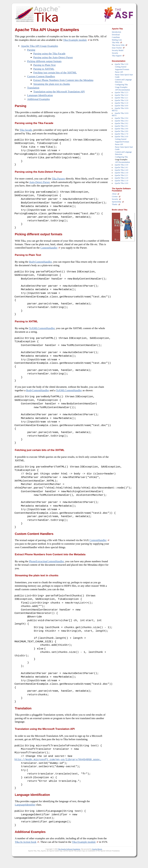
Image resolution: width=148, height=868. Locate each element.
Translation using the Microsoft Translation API (59, 92)
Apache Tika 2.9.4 (121, 118)
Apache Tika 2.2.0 (121, 178)
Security (115, 53)
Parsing (31, 50)
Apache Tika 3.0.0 (121, 106)
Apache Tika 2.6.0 (121, 136)
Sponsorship (116, 202)
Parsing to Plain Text (44, 65)
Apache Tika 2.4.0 (121, 170)
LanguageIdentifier (25, 813)
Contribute (116, 37)
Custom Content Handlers (41, 76)
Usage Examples (121, 87)
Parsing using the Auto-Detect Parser (53, 57)
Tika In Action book (26, 850)
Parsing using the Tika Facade (49, 54)
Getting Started (121, 67)
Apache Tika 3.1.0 (121, 103)
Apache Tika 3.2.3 (121, 92)
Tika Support (117, 56)
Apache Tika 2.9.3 (121, 121)
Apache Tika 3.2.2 (121, 95)
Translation (33, 88)
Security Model (118, 50)
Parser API (119, 72)
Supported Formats (122, 69)
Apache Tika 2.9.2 (121, 123)
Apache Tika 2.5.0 (121, 165)
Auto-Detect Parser (39, 183)
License (115, 196)
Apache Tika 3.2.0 (121, 100)
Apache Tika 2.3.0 (121, 173)
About (114, 194)
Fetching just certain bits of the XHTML (55, 73)
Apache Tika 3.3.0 (121, 64)
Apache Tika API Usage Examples (40, 46)
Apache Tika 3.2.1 (121, 98)
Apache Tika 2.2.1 (121, 175)
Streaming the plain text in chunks (52, 84)
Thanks (115, 204)
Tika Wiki (116, 43)
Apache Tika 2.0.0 (121, 183)
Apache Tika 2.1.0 (121, 181)
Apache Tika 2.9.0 (121, 129)
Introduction (116, 32)
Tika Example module (75, 40)
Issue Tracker (117, 48)
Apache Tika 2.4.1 (121, 167)
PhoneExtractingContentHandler (46, 567)
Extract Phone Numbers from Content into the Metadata (63, 80)
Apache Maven (97, 857)
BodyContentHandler (40, 263)
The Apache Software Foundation (69, 857)
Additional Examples (39, 99)
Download (116, 35)
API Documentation (122, 90)
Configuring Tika (121, 85)
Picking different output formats (44, 61)
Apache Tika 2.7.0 (121, 134)
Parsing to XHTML (44, 69)
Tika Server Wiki (118, 45)
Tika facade (26, 130)
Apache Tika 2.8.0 (121, 131)
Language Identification (40, 95)
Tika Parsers (58, 179)
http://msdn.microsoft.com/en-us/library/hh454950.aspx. (58, 767)
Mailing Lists (117, 40)
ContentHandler (49, 249)
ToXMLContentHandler (42, 331)
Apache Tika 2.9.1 (121, 126)
